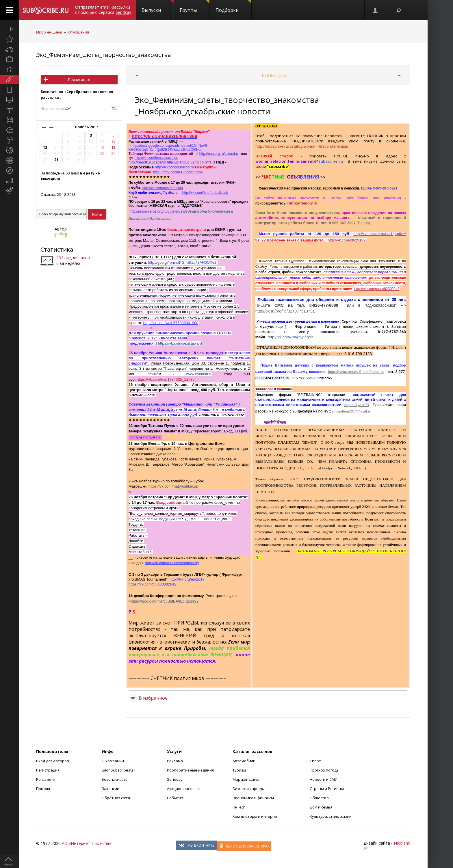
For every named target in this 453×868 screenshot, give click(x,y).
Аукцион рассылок (184, 789)
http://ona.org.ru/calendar (219, 154)
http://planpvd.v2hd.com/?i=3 (191, 162)
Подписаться (79, 80)
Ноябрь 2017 (87, 127)
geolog (61, 234)
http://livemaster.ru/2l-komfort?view (356, 372)
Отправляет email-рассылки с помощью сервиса (103, 10)
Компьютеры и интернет (256, 816)
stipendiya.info (357, 405)
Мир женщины (49, 32)
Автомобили (244, 761)
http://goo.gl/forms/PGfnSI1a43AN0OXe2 (182, 262)
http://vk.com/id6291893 (348, 240)
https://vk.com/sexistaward (180, 343)
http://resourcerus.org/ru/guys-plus (156, 211)
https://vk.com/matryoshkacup (173, 486)
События (175, 798)
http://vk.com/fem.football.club (205, 193)
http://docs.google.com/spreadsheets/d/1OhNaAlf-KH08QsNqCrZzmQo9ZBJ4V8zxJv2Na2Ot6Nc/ (168, 148)
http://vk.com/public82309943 (377, 289)
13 (45, 147)
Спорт (315, 761)
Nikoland (402, 843)
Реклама (175, 761)
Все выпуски (274, 75)
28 (56, 160)
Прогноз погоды (325, 770)
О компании (113, 761)
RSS (114, 108)
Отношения (79, 32)
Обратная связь (117, 798)
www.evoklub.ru (199, 374)
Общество (319, 798)
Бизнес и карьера (249, 789)
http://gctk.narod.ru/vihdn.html (178, 172)
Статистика (57, 249)
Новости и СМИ (324, 779)
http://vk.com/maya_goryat (290, 337)
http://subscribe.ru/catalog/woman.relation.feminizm (302, 146)
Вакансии (111, 789)
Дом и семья (321, 807)
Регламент (46, 779)
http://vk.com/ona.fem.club (163, 188)
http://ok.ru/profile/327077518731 (285, 311)
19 (113, 147)
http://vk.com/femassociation (156, 158)
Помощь (44, 789)
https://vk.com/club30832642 (153, 584)
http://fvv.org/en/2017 (187, 579)
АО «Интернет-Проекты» (86, 843)
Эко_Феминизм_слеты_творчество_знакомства (103, 55)
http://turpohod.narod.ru (174, 167)
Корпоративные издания (190, 770)
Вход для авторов (53, 761)
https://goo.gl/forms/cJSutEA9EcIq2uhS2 (165, 601)
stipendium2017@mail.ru (352, 411)
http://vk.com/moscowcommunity (172, 563)
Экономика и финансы (253, 798)
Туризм (239, 770)
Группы (195, 7)
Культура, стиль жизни (331, 816)
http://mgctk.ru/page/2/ (147, 162)
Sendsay (175, 779)
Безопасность (115, 779)
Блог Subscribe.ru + (119, 770)
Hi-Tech (239, 807)
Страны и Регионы (327, 789)
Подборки (233, 7)
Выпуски (158, 7)
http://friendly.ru (303, 203)
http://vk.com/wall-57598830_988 (171, 323)
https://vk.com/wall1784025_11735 (166, 379)
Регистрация (48, 770)
